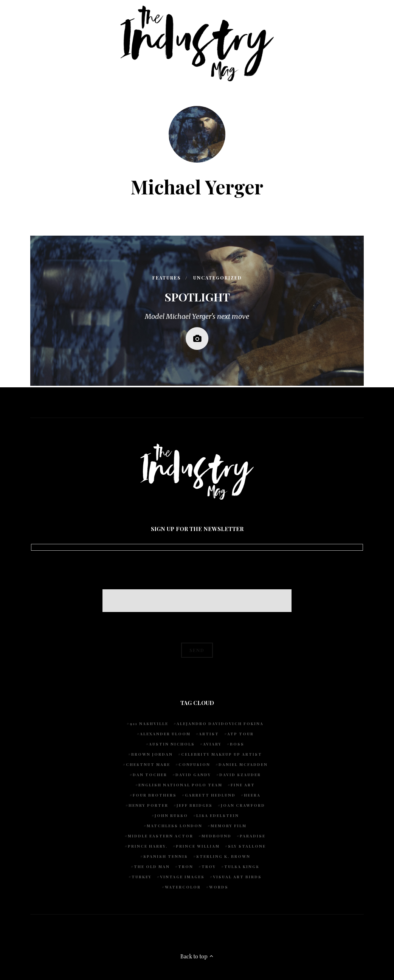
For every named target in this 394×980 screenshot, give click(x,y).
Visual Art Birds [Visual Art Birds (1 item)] (237, 877)
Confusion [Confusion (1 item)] (194, 764)
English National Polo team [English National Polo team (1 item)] (180, 785)
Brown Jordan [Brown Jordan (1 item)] (152, 754)
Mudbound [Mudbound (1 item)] (216, 836)
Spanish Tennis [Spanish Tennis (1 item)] (166, 856)
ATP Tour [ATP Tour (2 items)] (240, 734)
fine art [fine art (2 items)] (243, 785)
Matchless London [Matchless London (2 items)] (175, 826)
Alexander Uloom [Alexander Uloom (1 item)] (165, 734)
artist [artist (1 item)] (209, 734)
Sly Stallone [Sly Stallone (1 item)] (247, 846)
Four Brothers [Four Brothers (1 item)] (155, 795)
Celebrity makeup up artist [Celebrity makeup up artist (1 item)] (222, 754)
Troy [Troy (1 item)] (209, 867)
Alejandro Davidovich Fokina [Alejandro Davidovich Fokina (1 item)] (220, 724)
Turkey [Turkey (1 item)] (142, 877)
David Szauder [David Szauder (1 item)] (240, 775)
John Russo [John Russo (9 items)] (171, 815)
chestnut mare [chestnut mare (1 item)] (148, 764)
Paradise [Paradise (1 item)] (253, 836)
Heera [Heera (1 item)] (252, 795)
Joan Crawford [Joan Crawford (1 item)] (243, 805)
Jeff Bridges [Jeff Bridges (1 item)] (195, 805)
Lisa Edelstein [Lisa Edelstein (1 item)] (218, 815)
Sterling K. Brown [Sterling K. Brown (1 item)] (223, 856)
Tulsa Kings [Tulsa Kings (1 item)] (242, 867)
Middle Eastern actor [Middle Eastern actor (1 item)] (161, 836)
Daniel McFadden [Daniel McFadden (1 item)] (243, 764)
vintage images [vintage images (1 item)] (182, 877)
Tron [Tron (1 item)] (186, 867)
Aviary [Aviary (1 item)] (212, 744)
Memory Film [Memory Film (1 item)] (229, 826)
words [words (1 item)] (219, 887)
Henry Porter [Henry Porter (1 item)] (148, 805)
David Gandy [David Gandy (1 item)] (193, 775)
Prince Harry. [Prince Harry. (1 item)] (148, 846)
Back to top (197, 956)
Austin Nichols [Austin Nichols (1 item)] (172, 744)
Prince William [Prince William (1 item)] (198, 846)
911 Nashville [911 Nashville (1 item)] (149, 724)
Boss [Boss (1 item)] (237, 744)
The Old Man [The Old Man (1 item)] (152, 867)
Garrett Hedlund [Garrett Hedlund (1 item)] (210, 795)
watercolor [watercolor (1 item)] (183, 887)
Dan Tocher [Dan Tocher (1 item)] (150, 775)
